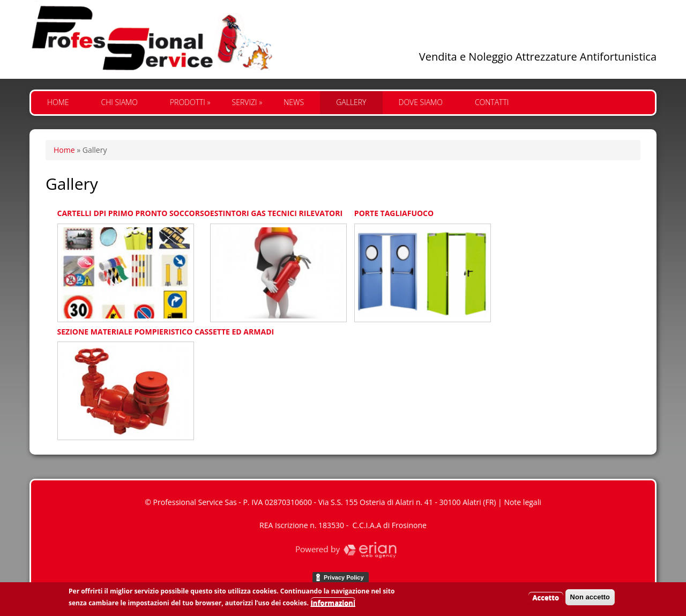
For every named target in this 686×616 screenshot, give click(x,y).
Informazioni (333, 606)
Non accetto (590, 600)
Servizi (247, 102)
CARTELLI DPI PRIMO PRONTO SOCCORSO (134, 213)
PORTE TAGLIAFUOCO (394, 213)
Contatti (492, 102)
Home (58, 102)
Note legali (522, 502)
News (294, 102)
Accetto (546, 600)
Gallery (351, 102)
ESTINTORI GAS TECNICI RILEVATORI (276, 213)
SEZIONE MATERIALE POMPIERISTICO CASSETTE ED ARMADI (166, 332)
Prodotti (190, 102)
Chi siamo (120, 102)
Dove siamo (421, 102)
